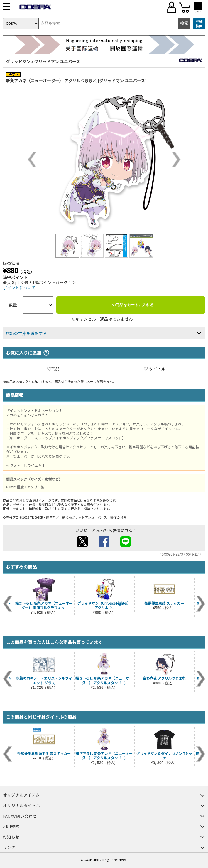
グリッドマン (18, 61)
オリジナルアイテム (21, 795)
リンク (9, 847)
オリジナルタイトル (21, 805)
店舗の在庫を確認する (26, 333)
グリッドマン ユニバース (57, 61)
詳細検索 (199, 24)
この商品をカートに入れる (131, 305)
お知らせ (11, 837)
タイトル (155, 369)
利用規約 (11, 826)
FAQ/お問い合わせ (20, 816)
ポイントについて (19, 288)
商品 (53, 369)
